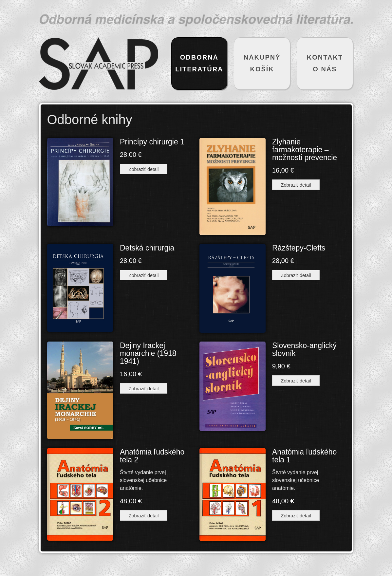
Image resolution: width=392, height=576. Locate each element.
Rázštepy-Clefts (299, 248)
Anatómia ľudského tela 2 (152, 456)
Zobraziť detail (144, 169)
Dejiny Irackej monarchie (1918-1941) (149, 353)
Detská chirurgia (147, 248)
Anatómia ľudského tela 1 (304, 456)
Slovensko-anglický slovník (304, 349)
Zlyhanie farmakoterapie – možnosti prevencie (305, 150)
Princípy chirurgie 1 (152, 142)
